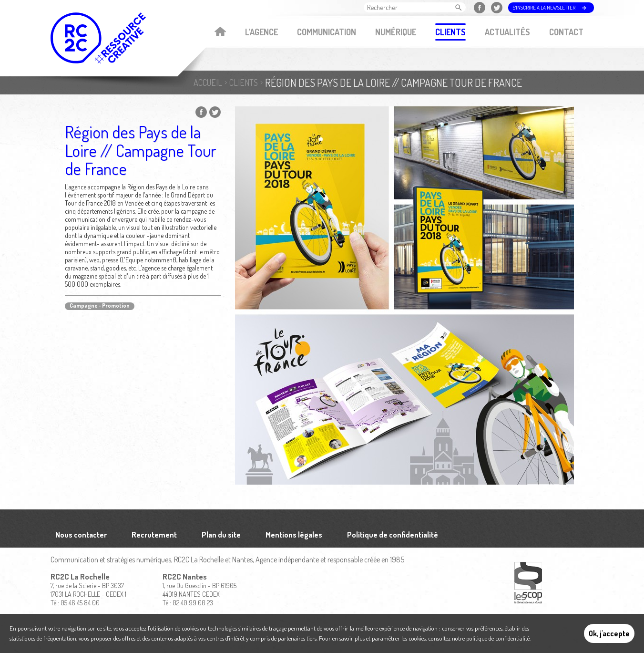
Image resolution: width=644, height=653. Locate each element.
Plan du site (221, 535)
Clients (450, 32)
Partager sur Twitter (215, 112)
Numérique (396, 32)
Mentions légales (294, 535)
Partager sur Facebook (201, 112)
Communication (327, 32)
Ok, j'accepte (609, 633)
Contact (566, 32)
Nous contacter (81, 535)
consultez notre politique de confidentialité (479, 638)
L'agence (261, 32)
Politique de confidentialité (393, 535)
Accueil (220, 32)
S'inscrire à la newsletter (544, 8)
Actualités (507, 32)
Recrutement (154, 535)
